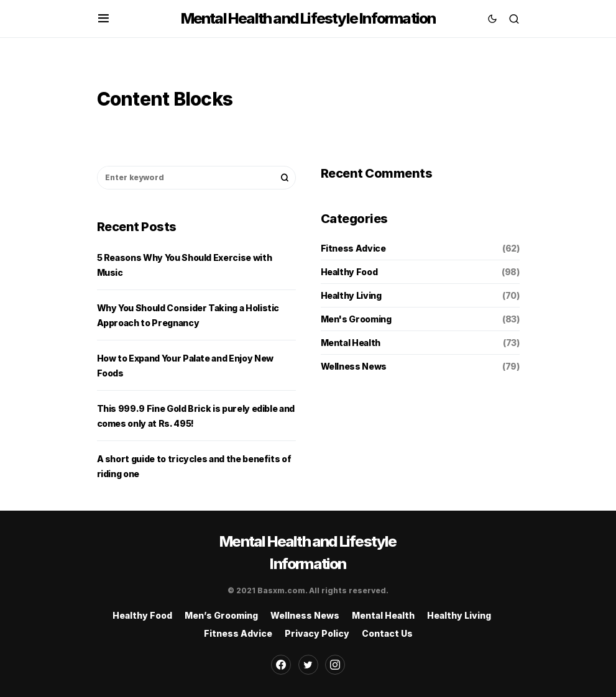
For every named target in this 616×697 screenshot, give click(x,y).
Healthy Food (349, 272)
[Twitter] (308, 665)
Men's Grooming (356, 319)
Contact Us (387, 633)
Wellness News (354, 366)
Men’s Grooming (221, 615)
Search (285, 178)
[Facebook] (281, 665)
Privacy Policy (317, 633)
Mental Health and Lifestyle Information (308, 18)
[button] (103, 19)
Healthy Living (351, 295)
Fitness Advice (353, 248)
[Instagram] (335, 665)
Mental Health (351, 343)
